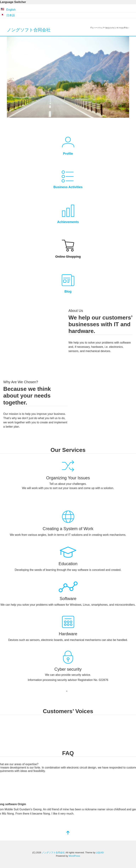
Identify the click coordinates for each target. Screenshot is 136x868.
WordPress (74, 856)
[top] (68, 833)
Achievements (68, 222)
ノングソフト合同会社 (29, 30)
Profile (68, 154)
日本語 (11, 15)
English (11, 10)
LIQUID (100, 853)
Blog (68, 292)
